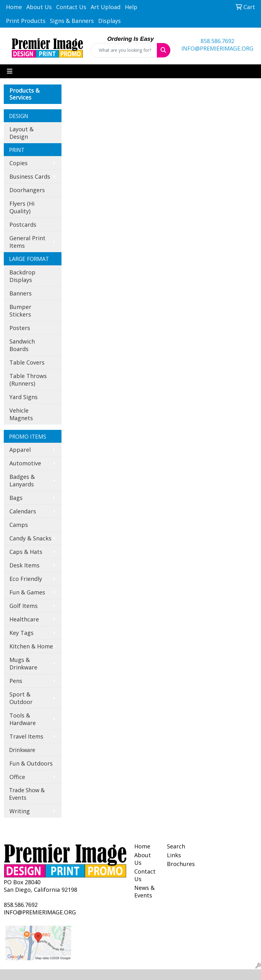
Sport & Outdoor (21, 698)
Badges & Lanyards (22, 480)
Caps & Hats (26, 552)
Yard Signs (24, 397)
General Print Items (27, 242)
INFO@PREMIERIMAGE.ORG (217, 48)
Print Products (26, 21)
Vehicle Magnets (21, 414)
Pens (16, 681)
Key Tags (21, 633)
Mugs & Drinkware (23, 663)
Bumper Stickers (20, 311)
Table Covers (27, 362)
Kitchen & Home (31, 646)
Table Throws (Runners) (28, 380)
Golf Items (24, 606)
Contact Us (71, 7)
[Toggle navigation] (10, 71)
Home (14, 7)
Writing (20, 811)
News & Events (144, 891)
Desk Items (24, 565)
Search (176, 846)
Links (174, 855)
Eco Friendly (26, 579)
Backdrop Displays (22, 276)
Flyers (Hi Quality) (22, 207)
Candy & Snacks (30, 538)
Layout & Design (21, 133)
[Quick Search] (124, 50)
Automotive (25, 463)
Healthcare (24, 619)
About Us (39, 7)
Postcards (23, 225)
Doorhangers (27, 190)
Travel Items (26, 736)
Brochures (179, 864)
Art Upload (106, 7)
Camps (19, 525)
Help (131, 7)
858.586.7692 (217, 41)
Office (17, 777)
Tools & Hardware (23, 719)
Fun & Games (27, 592)
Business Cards (30, 176)
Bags (16, 498)
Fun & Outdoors (31, 763)
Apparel (20, 450)
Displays (109, 21)
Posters (20, 328)
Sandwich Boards (22, 345)
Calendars (23, 511)
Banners (21, 293)
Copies (19, 163)
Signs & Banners (72, 21)
